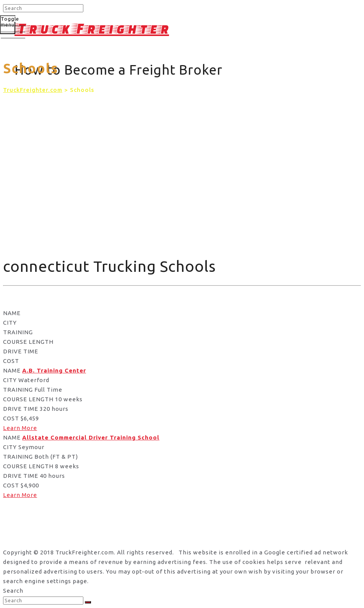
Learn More (20, 428)
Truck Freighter (92, 28)
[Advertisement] (182, 194)
